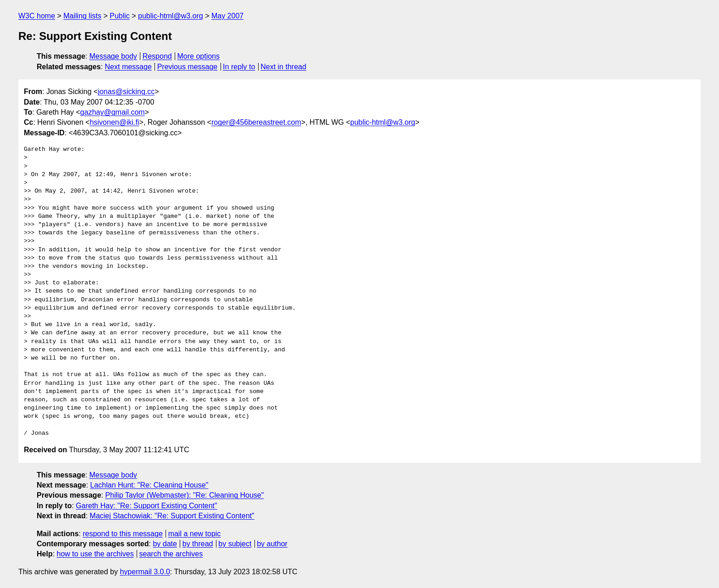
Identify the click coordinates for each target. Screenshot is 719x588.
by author (272, 544)
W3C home (37, 16)
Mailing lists (82, 16)
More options (199, 56)
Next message (128, 67)
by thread (198, 544)
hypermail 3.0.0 (145, 572)
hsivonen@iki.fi (115, 122)
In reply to (239, 67)
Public (120, 16)
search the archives (171, 554)
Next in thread (283, 67)
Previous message (188, 67)
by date (165, 544)
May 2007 (227, 16)
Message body (113, 56)
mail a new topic (195, 534)
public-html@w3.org (171, 16)
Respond (157, 56)
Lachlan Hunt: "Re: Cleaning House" (149, 485)
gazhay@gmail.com (113, 112)
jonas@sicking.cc (126, 92)
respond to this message (122, 534)
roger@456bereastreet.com (256, 122)
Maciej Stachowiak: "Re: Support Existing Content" (172, 516)
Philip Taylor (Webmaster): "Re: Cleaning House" (184, 495)
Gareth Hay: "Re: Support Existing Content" (146, 506)
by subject (235, 544)
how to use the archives (95, 554)
